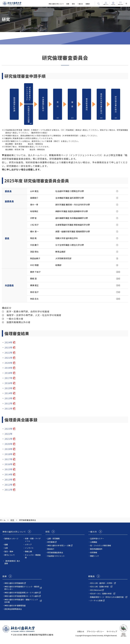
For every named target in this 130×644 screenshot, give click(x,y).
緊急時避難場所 (96, 549)
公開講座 (94, 542)
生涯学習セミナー (97, 538)
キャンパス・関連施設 (33, 556)
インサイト (29, 548)
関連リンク (95, 556)
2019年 (9, 368)
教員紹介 (51, 549)
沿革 (6, 548)
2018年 (9, 373)
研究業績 (51, 542)
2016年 (9, 383)
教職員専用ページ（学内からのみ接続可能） (108, 597)
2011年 (9, 408)
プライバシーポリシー (95, 631)
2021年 (9, 358)
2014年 (9, 393)
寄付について (10, 555)
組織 (6, 544)
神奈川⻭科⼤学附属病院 (14, 583)
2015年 (9, 388)
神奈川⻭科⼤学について (56, 4)
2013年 (9, 398)
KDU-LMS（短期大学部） (100, 587)
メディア (28, 544)
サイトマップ (112, 631)
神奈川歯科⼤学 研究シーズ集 (59, 545)
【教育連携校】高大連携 (12, 562)
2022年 (9, 353)
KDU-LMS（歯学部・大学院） (102, 583)
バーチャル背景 (96, 601)
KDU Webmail (96, 590)
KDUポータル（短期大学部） (102, 594)
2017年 (9, 378)
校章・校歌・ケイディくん (33, 540)
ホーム (3, 520)
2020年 (9, 363)
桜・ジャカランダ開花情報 (101, 545)
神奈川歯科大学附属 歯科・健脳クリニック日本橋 (21, 601)
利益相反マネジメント (56, 556)
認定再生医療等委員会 (13, 609)
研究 (73, 4)
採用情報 (94, 552)
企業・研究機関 (53, 538)
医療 (68, 4)
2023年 (9, 347)
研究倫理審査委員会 (55, 552)
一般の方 (80, 4)
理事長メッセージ (11, 538)
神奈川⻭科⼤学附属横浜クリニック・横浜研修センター (22, 588)
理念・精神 (9, 551)
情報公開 (28, 551)
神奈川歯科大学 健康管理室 (15, 606)
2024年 (9, 342)
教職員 (88, 4)
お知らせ (81, 631)
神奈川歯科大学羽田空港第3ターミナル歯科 (21, 596)
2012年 (9, 403)
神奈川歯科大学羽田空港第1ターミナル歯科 (21, 593)
